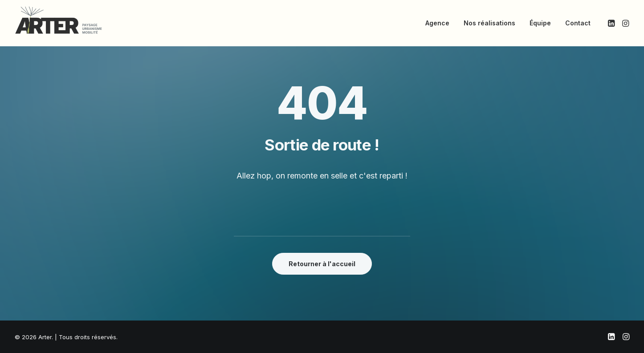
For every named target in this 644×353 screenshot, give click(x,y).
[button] (612, 23)
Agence (437, 23)
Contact (578, 23)
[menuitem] (437, 23)
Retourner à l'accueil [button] (322, 264)
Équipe (540, 23)
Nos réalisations (489, 23)
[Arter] (59, 20)
